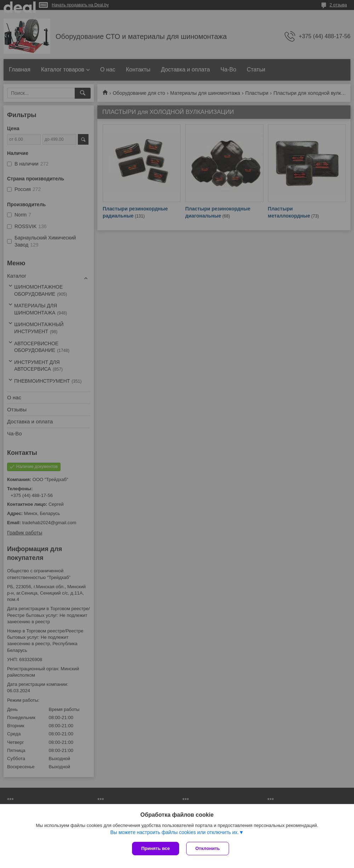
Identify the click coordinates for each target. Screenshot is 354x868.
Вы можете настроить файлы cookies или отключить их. (174, 832)
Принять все (156, 848)
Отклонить (208, 848)
